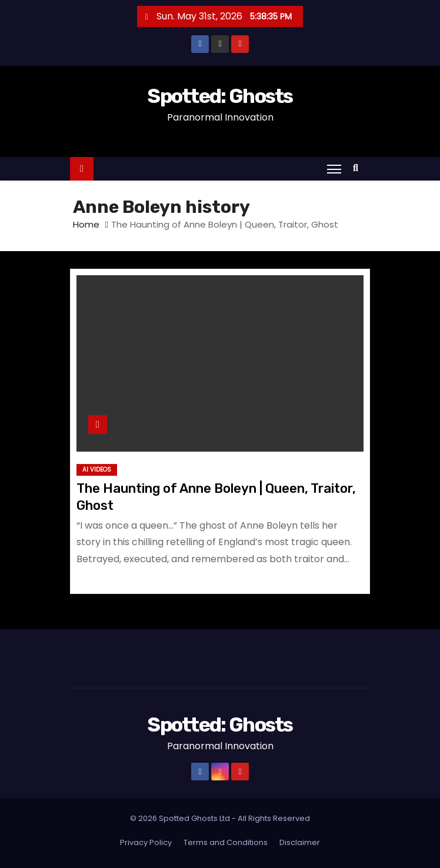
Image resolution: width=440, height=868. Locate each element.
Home (86, 224)
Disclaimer (300, 842)
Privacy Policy (146, 842)
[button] (359, 168)
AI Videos (97, 470)
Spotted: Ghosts (220, 96)
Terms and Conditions (226, 842)
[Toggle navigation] (334, 169)
